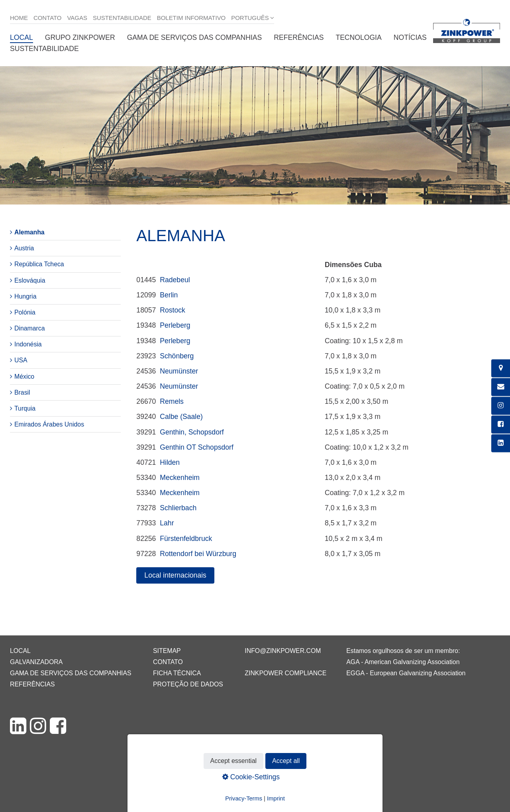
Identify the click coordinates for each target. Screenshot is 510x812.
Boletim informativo (191, 18)
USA (21, 360)
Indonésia (28, 344)
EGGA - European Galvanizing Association (406, 673)
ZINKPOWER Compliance (285, 673)
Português (250, 18)
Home (19, 18)
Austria (24, 248)
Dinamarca (30, 328)
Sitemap (167, 651)
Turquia (25, 408)
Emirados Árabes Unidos (49, 424)
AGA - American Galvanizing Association (403, 662)
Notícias (410, 37)
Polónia (25, 312)
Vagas (77, 18)
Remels (172, 401)
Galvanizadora (36, 662)
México (24, 377)
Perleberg (175, 325)
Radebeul (175, 280)
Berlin (169, 295)
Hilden (170, 462)
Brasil (22, 392)
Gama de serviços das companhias (195, 37)
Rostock (173, 310)
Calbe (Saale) (181, 417)
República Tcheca (39, 264)
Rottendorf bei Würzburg (198, 554)
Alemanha (29, 232)
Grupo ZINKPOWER (80, 37)
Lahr (167, 523)
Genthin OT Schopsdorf (197, 447)
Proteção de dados (188, 684)
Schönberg (177, 356)
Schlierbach (178, 508)
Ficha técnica (177, 673)
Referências (299, 37)
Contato (48, 18)
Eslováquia (30, 280)
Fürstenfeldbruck (186, 539)
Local (22, 37)
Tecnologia (358, 37)
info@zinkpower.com (283, 651)
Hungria (25, 296)
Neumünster (179, 371)
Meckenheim (180, 478)
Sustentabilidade (122, 18)
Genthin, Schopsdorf (192, 432)
